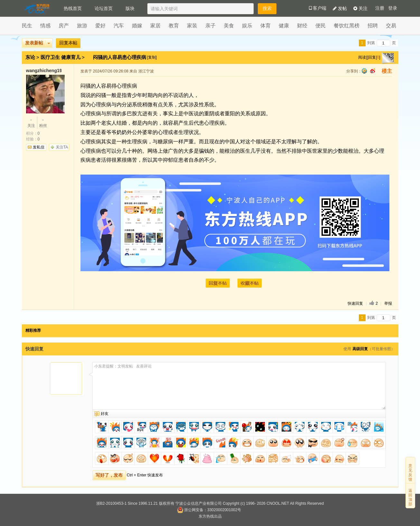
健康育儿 (71, 57)
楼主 (387, 71)
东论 (30, 57)
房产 (64, 26)
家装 (192, 26)
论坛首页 (104, 8)
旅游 (82, 26)
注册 (380, 8)
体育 (266, 26)
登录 (393, 8)
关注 (360, 8)
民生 (27, 26)
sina (373, 71)
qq (364, 71)
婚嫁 (137, 26)
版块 (130, 8)
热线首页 (73, 8)
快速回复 (355, 303)
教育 (174, 26)
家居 (155, 26)
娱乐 (247, 26)
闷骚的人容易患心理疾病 (120, 57)
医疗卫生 (50, 57)
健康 (284, 26)
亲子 (210, 26)
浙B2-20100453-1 (112, 503)
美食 (229, 26)
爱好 (100, 26)
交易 (391, 26)
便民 (321, 26)
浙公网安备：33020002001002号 (209, 510)
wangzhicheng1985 (44, 71)
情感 (45, 26)
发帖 (340, 8)
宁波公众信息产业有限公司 (199, 503)
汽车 (119, 26)
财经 (302, 26)
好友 (105, 414)
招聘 (373, 26)
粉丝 (43, 122)
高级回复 (360, 349)
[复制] (152, 57)
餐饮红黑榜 (347, 26)
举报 (388, 303)
